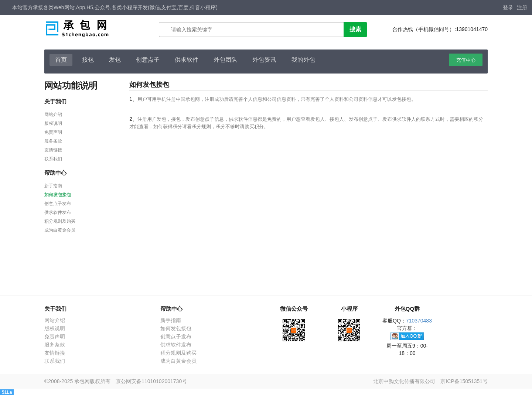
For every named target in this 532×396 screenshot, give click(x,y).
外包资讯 (264, 60)
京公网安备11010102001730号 (151, 381)
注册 (522, 7)
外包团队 (225, 60)
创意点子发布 (58, 204)
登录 (508, 7)
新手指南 (53, 186)
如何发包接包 (58, 195)
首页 (61, 60)
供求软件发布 (58, 212)
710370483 (419, 321)
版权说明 (53, 123)
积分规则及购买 (60, 221)
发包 (115, 60)
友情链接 (53, 150)
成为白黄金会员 (60, 230)
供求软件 (187, 60)
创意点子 (148, 60)
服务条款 (53, 141)
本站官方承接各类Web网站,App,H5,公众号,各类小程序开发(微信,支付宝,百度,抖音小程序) (115, 7)
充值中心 (466, 60)
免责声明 (53, 132)
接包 (88, 60)
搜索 (355, 29)
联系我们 (53, 159)
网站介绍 (53, 115)
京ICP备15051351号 (464, 381)
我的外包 (303, 60)
